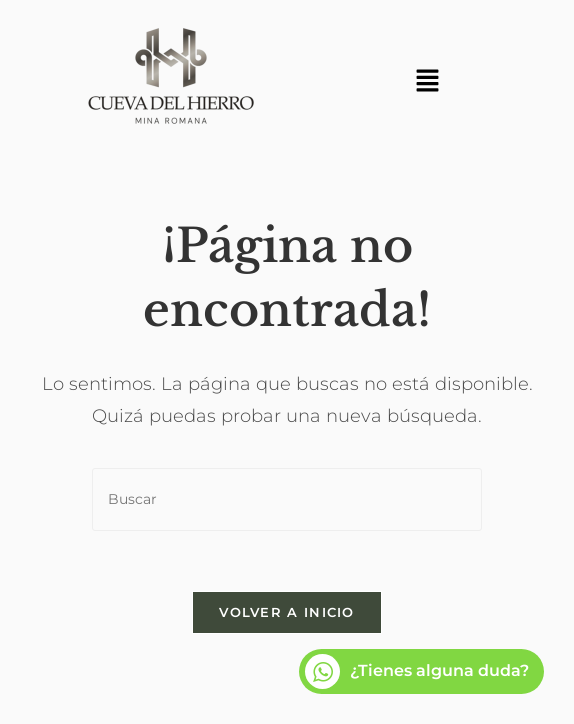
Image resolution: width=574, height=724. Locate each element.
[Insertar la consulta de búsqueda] (287, 499)
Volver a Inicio (287, 612)
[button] (427, 82)
